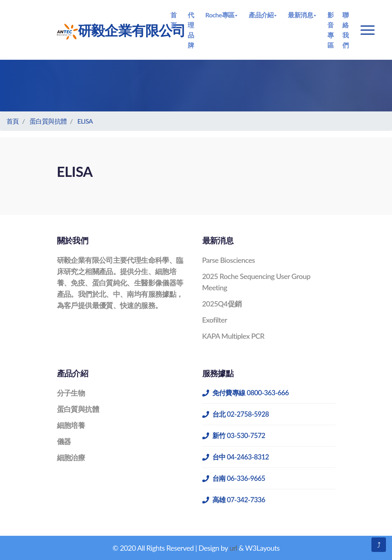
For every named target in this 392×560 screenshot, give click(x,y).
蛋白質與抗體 (48, 121)
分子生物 (71, 393)
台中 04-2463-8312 (236, 457)
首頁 (173, 20)
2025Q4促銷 (222, 304)
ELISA (85, 121)
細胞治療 (71, 457)
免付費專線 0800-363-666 (246, 393)
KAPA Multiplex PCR (233, 336)
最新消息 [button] (300, 15)
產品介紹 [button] (261, 15)
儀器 (64, 441)
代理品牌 (191, 30)
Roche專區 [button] (220, 15)
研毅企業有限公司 (111, 31)
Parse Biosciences (229, 260)
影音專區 (330, 30)
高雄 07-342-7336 (234, 500)
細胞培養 (71, 425)
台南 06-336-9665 (234, 478)
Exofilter (215, 320)
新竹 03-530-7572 (234, 435)
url (233, 548)
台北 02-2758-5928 (236, 414)
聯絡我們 (345, 30)
